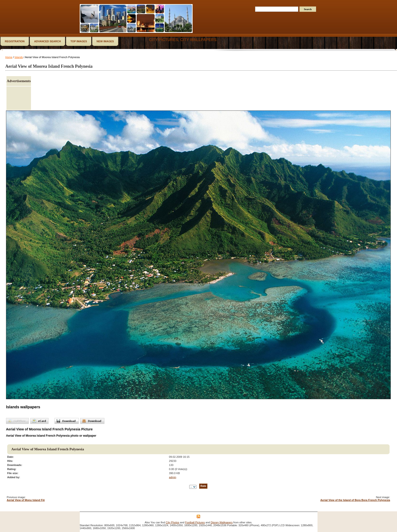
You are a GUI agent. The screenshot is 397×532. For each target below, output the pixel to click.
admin (173, 477)
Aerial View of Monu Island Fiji (26, 500)
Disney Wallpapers (222, 522)
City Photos (172, 522)
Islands (19, 57)
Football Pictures (195, 522)
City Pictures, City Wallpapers (183, 40)
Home (9, 57)
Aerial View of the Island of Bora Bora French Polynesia (355, 500)
